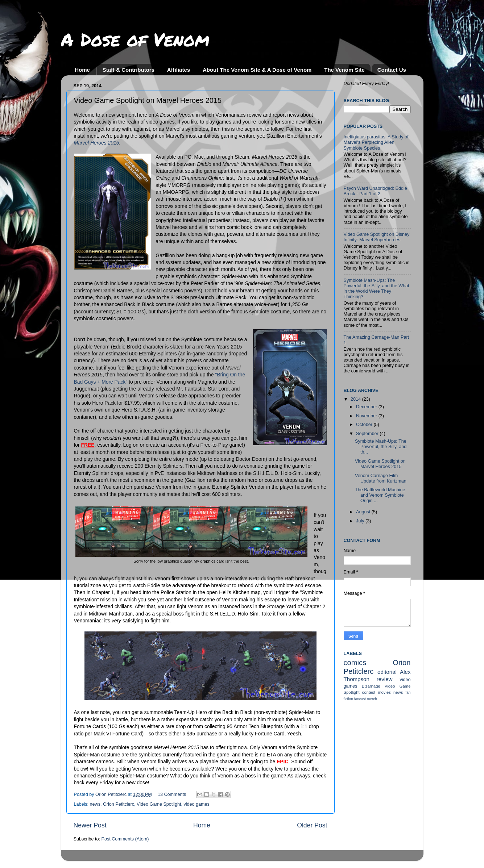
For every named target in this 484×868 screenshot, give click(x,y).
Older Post (312, 825)
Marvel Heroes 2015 (97, 143)
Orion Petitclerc (119, 804)
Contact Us (392, 70)
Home (82, 70)
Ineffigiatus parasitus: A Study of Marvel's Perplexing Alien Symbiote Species (376, 142)
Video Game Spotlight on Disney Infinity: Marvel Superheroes (377, 237)
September (368, 434)
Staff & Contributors (129, 70)
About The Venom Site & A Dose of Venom (257, 70)
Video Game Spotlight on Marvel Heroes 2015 (380, 464)
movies (384, 692)
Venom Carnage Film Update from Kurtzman (381, 478)
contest (369, 692)
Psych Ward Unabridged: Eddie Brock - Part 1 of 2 (375, 191)
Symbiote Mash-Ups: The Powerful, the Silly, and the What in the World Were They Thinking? (377, 289)
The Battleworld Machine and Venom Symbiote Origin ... (380, 495)
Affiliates (179, 70)
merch (372, 699)
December (367, 407)
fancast (360, 699)
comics (355, 663)
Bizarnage (371, 686)
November (367, 416)
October (365, 425)
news (95, 804)
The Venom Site (344, 70)
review (385, 679)
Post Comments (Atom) (125, 839)
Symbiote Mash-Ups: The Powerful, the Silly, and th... (381, 447)
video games (196, 804)
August (364, 512)
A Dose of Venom (135, 39)
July (361, 521)
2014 (356, 399)
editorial (387, 672)
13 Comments (172, 794)
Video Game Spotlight (159, 804)
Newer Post (90, 825)
